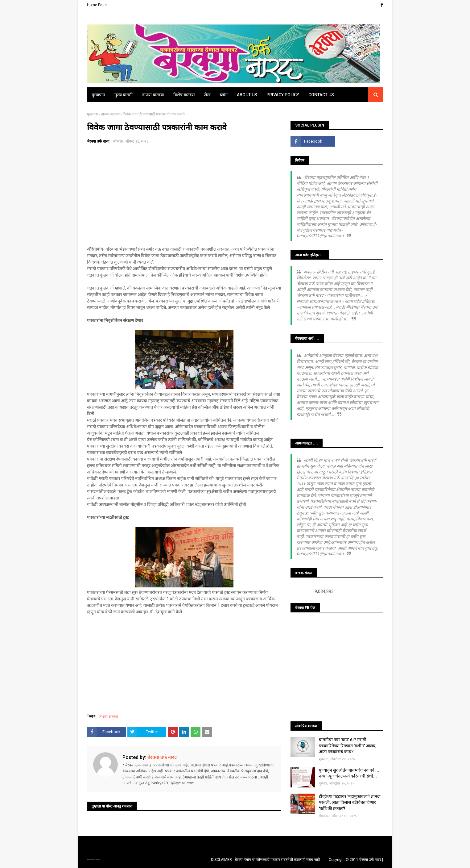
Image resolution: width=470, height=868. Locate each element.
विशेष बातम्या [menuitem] (184, 95)
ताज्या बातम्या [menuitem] (153, 95)
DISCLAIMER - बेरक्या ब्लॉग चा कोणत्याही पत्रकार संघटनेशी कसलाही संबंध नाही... (267, 860)
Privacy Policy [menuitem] (283, 95)
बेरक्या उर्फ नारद (98, 141)
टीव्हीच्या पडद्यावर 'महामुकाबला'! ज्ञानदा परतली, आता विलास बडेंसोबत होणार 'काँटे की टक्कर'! (350, 802)
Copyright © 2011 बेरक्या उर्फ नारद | (356, 860)
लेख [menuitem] (207, 95)
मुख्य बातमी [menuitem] (124, 95)
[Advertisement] (184, 197)
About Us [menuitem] (247, 95)
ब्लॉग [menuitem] (224, 95)
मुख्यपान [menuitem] (98, 95)
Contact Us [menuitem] (321, 95)
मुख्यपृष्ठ (92, 114)
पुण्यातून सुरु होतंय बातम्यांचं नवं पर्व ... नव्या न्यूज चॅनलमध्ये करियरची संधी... (349, 773)
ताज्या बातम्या (110, 114)
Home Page (97, 5)
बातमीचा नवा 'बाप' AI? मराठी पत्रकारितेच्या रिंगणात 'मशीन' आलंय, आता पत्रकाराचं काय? (348, 746)
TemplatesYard (93, 860)
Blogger (99, 860)
